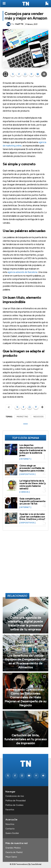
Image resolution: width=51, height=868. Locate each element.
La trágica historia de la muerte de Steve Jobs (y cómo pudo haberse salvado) (33, 485)
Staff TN (19, 24)
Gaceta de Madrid (14, 852)
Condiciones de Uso (15, 796)
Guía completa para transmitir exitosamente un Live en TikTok (33, 501)
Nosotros (10, 824)
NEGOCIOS (38, 417)
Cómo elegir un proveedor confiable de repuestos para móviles (32, 468)
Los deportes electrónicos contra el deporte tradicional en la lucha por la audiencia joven (33, 450)
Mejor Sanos (11, 857)
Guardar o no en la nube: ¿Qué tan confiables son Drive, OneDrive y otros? (32, 517)
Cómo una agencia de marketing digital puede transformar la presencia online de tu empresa (26, 623)
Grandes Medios (13, 848)
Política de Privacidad (16, 801)
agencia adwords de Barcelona (22, 272)
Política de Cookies (14, 805)
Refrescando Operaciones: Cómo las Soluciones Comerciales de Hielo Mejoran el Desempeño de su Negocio (26, 697)
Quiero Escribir (12, 833)
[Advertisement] (26, 563)
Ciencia (24, 492)
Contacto (10, 829)
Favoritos (10, 810)
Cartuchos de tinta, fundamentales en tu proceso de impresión (26, 739)
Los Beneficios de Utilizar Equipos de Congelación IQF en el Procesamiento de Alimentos (26, 661)
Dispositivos (27, 474)
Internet (25, 459)
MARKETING (22, 417)
